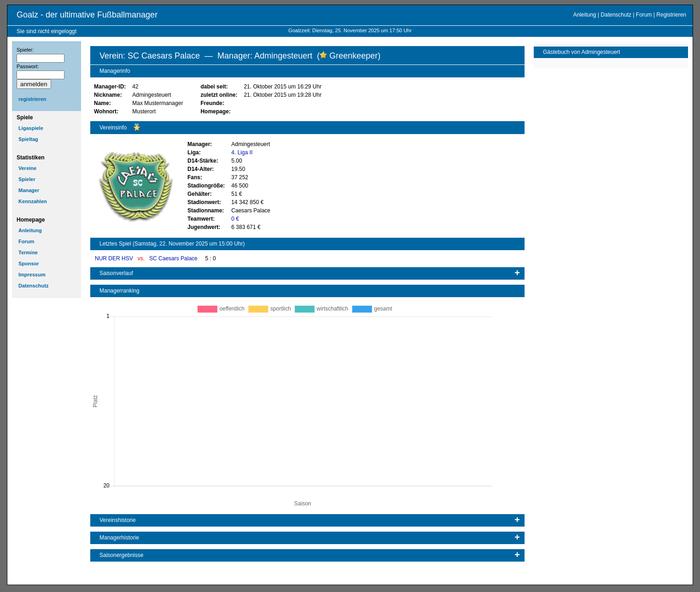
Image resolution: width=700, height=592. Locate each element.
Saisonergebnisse (121, 555)
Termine (28, 252)
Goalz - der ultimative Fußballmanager (87, 15)
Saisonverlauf (116, 273)
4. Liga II (242, 152)
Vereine (27, 168)
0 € (235, 219)
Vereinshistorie (118, 520)
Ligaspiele (31, 128)
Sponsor (29, 264)
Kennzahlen (33, 201)
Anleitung (584, 15)
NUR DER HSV (115, 258)
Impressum (32, 275)
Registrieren (671, 15)
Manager (29, 190)
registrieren (32, 99)
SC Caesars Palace (174, 258)
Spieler (27, 179)
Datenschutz (616, 15)
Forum (644, 15)
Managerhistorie (119, 538)
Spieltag (28, 139)
